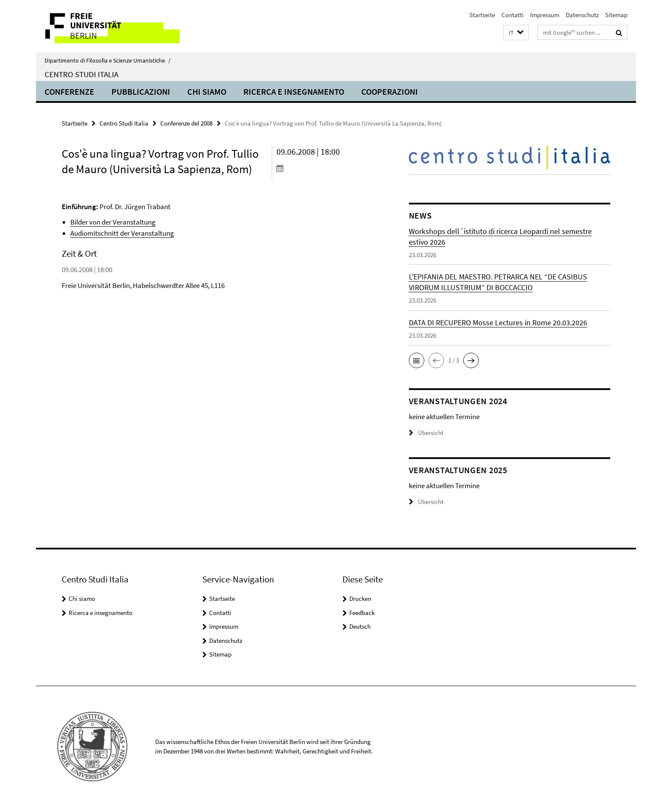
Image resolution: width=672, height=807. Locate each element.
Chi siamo (207, 91)
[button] (516, 33)
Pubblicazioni (141, 91)
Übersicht (426, 433)
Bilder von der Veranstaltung (113, 222)
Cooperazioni (390, 91)
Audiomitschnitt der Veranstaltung (122, 233)
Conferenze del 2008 (186, 123)
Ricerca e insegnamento (294, 91)
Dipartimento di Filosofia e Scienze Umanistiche (108, 60)
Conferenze (69, 91)
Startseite (482, 15)
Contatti (513, 15)
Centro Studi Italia (81, 74)
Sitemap (616, 15)
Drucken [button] (360, 598)
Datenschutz (582, 15)
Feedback (362, 613)
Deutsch (360, 626)
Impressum (545, 15)
